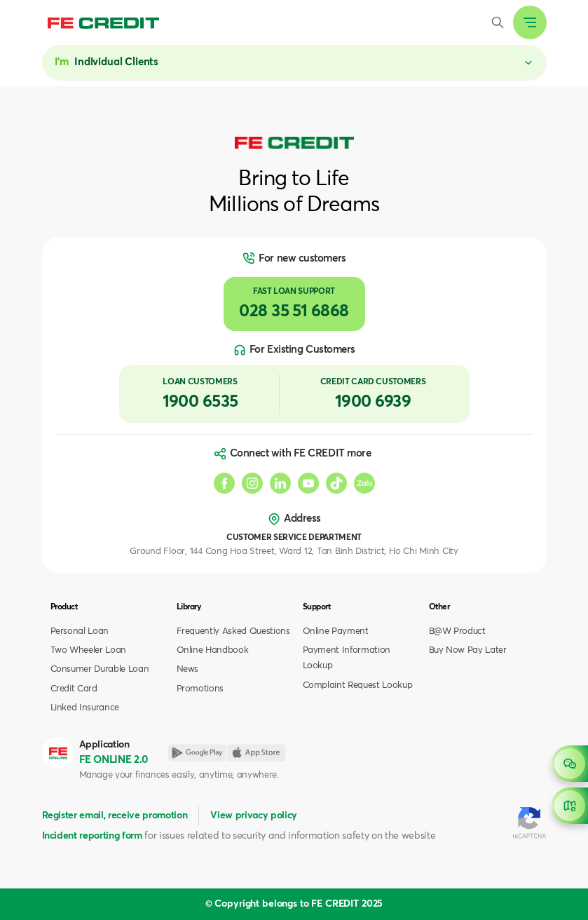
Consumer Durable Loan (100, 669)
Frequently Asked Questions (233, 631)
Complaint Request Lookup (358, 685)
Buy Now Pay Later (468, 650)
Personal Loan (80, 631)
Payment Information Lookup (347, 658)
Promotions (200, 689)
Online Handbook (213, 650)
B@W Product (457, 631)
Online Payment (336, 631)
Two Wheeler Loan (89, 650)
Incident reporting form (92, 836)
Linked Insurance (85, 708)
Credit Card (74, 689)
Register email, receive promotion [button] (115, 816)
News (188, 669)
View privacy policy (254, 816)
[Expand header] (530, 22)
